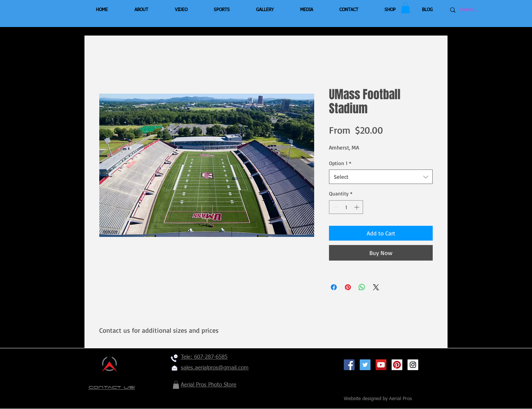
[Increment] (357, 207)
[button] (405, 8)
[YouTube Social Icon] (381, 365)
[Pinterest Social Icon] (397, 365)
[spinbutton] (346, 207)
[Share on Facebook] (334, 287)
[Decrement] (335, 207)
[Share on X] (376, 287)
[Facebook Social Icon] (349, 365)
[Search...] (482, 10)
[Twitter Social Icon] (365, 365)
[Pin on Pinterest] (348, 287)
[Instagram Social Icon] (413, 365)
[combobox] (381, 177)
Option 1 (340, 163)
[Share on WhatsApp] (362, 287)
